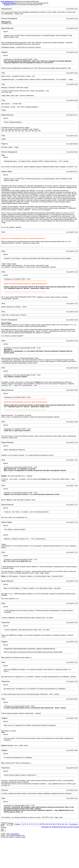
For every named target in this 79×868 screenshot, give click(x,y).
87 (56, 824)
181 (66, 824)
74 (27, 824)
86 (54, 824)
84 (50, 824)
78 (36, 824)
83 (47, 824)
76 (32, 824)
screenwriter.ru (15, 834)
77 (34, 824)
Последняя (74, 824)
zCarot (23, 837)
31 (23, 824)
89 (61, 824)
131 (63, 824)
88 (58, 824)
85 (52, 824)
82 (45, 824)
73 (25, 824)
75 (30, 824)
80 (41, 824)
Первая (17, 824)
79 (38, 824)
